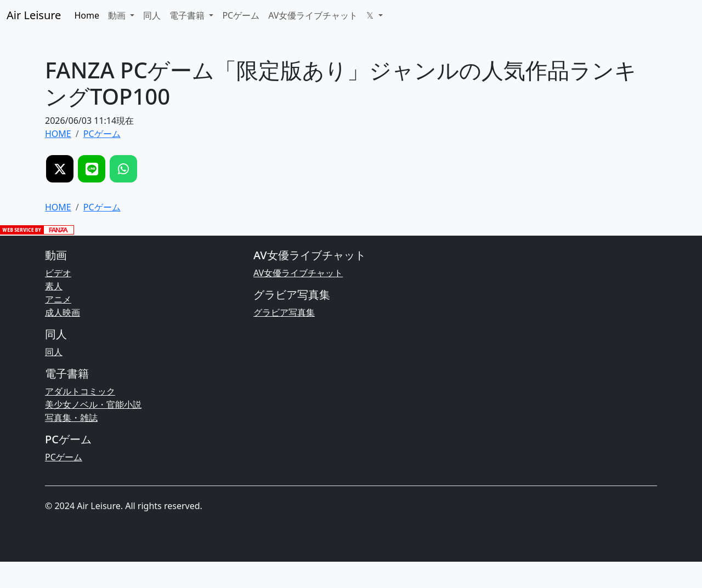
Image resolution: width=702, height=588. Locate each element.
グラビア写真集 (284, 312)
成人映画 (63, 312)
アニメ (58, 299)
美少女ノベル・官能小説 (93, 404)
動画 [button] (118, 15)
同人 (152, 15)
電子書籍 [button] (188, 15)
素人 (54, 286)
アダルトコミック (80, 391)
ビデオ (58, 273)
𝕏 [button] (371, 15)
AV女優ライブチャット (313, 15)
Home (87, 15)
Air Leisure (34, 15)
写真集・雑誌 (71, 418)
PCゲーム (241, 15)
